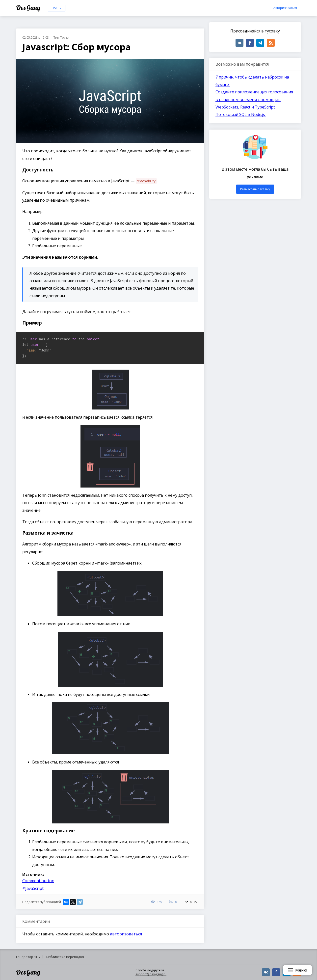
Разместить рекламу (255, 189)
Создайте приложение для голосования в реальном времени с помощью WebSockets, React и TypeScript (254, 99)
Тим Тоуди (62, 37)
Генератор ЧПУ (28, 957)
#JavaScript (33, 888)
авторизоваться (126, 934)
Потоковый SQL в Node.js (241, 114)
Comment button (38, 881)
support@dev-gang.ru (151, 974)
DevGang (29, 8)
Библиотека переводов (65, 957)
